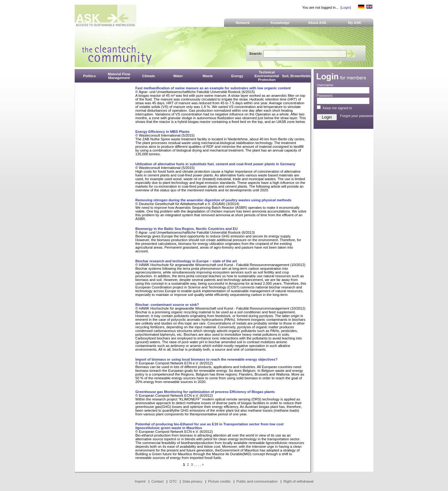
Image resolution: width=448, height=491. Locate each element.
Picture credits (219, 481)
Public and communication (257, 481)
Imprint (140, 481)
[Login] (346, 7)
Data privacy (192, 481)
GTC (173, 481)
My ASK (355, 23)
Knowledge (280, 23)
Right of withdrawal (298, 481)
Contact (157, 481)
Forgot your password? (358, 116)
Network (243, 23)
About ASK (317, 23)
